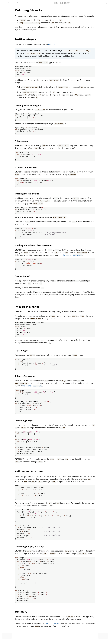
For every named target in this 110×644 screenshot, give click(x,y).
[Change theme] (8, 3)
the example (72, 255)
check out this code (53, 623)
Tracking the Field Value (27, 194)
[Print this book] (107, 3)
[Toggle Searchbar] (13, 3)
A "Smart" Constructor (26, 167)
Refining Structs (28, 10)
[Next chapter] (103, 636)
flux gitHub (53, 44)
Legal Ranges (21, 350)
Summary (21, 611)
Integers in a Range (27, 307)
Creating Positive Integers (28, 105)
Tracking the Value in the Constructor (34, 245)
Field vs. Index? (22, 276)
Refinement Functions (29, 471)
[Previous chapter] (7, 636)
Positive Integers (25, 39)
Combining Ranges (24, 421)
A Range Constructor (25, 376)
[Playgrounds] (18, 3)
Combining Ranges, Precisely (29, 546)
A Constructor (22, 141)
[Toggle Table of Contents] (3, 3)
